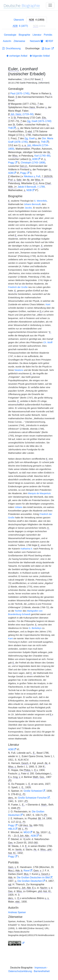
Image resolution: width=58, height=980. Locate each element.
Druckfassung (11, 48)
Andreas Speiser (17, 912)
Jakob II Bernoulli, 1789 (31, 187)
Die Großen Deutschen (30, 881)
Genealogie (10, 35)
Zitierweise (19, 41)
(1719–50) (22, 114)
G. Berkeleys (35, 628)
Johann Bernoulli (32, 204)
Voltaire (19, 507)
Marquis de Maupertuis (39, 493)
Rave (26, 871)
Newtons (19, 370)
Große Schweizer (33, 791)
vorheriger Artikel (17, 56)
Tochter (18, 611)
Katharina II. (27, 549)
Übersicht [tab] (19, 20)
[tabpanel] (29, 490)
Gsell (30, 138)
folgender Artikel (40, 56)
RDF (49, 41)
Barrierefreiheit (42, 971)
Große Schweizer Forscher (32, 798)
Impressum (40, 968)
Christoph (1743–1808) (33, 163)
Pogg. (11, 163)
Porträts (48, 35)
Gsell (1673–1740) (39, 121)
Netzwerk (37, 41)
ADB (35, 159)
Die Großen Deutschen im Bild (33, 877)
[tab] (37, 20)
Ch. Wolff (48, 342)
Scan (46, 49)
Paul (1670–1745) (20, 93)
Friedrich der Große (18, 287)
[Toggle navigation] (50, 5)
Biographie (24, 35)
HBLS (11, 829)
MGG (26, 832)
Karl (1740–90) (42, 156)
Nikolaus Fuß (32, 176)
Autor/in (7, 41)
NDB (29, 190)
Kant (48, 304)
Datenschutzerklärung (20, 971)
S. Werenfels (40, 201)
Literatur (37, 35)
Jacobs (28, 208)
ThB (10, 128)
